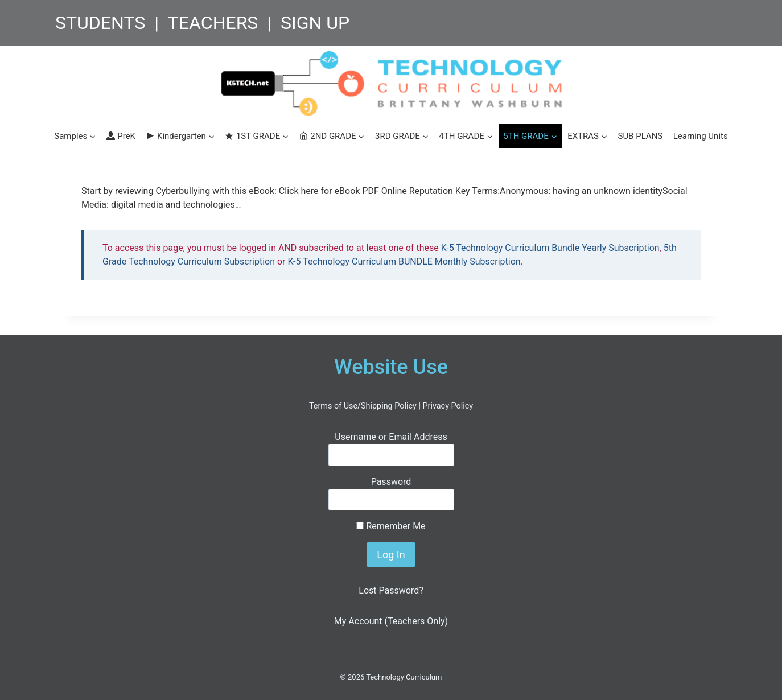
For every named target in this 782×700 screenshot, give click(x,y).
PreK (121, 136)
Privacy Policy (448, 406)
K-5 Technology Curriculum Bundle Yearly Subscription (550, 248)
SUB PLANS (640, 136)
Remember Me (391, 526)
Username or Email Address (391, 437)
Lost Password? (391, 590)
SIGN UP (315, 23)
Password (391, 482)
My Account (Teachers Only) (391, 621)
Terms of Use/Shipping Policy (363, 406)
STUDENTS (100, 23)
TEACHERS (213, 23)
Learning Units (701, 136)
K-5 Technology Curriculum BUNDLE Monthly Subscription (404, 262)
